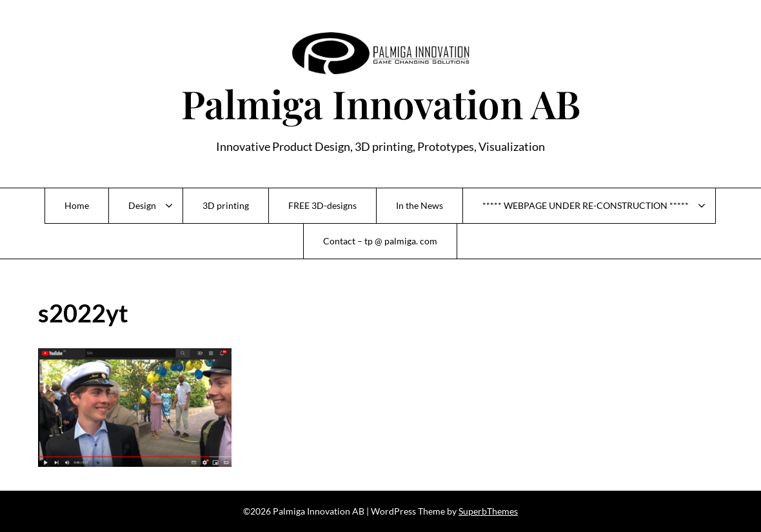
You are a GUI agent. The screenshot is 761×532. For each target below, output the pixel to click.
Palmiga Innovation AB (381, 103)
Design (142, 205)
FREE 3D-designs (322, 205)
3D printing (226, 205)
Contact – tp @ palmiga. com (380, 241)
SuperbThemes (488, 511)
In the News (420, 205)
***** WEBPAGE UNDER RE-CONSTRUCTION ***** (586, 205)
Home (77, 205)
